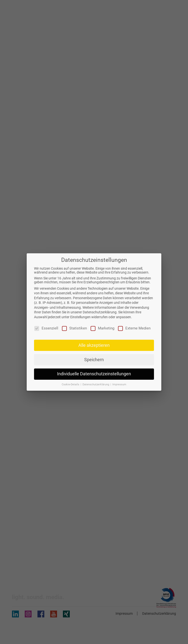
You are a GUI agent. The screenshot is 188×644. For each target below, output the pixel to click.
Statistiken (74, 328)
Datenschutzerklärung (100, 312)
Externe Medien (134, 328)
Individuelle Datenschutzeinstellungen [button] (94, 374)
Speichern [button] (94, 360)
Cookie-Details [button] (71, 384)
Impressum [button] (119, 384)
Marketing (102, 328)
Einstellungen (80, 317)
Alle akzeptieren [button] (94, 345)
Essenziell (46, 328)
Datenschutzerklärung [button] (96, 384)
